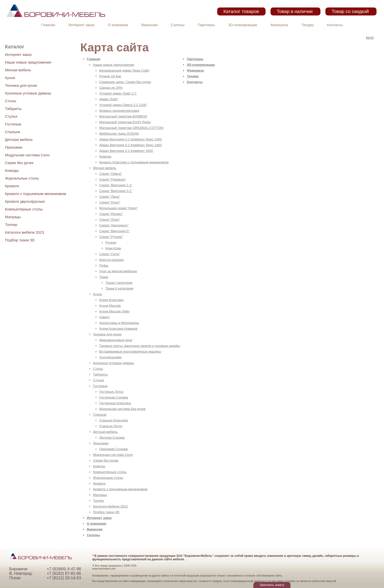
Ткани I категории (119, 283)
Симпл (104, 317)
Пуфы (104, 265)
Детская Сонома (112, 438)
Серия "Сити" (110, 254)
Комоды (12, 170)
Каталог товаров (241, 11)
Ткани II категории (119, 288)
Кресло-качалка (111, 260)
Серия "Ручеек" (111, 237)
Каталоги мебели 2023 (25, 232)
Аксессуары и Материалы (119, 323)
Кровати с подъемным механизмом (36, 194)
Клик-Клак (113, 248)
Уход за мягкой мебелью (118, 271)
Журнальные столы (22, 178)
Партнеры (206, 25)
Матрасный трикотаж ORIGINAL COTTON (131, 128)
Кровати (12, 186)
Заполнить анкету (272, 585)
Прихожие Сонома (113, 449)
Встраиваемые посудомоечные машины (130, 351)
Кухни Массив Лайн (114, 311)
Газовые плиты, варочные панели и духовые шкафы (140, 346)
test (370, 38)
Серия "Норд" (110, 202)
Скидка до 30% (111, 88)
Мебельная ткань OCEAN (119, 134)
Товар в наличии (295, 11)
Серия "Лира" (110, 197)
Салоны (178, 25)
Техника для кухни (21, 85)
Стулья (11, 116)
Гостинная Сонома (114, 397)
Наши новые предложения (28, 62)
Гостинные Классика (115, 403)
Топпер (11, 225)
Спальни (13, 132)
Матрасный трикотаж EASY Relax (125, 122)
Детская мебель (19, 140)
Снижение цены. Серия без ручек (125, 82)
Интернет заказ (82, 25)
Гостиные (13, 124)
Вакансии (149, 25)
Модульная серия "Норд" (118, 208)
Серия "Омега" (111, 174)
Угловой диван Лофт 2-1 (118, 93)
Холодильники (110, 357)
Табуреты (13, 109)
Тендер (308, 25)
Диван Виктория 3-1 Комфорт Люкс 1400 (131, 145)
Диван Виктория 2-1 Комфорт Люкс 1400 (131, 139)
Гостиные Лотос (111, 392)
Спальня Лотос (111, 426)
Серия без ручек (19, 163)
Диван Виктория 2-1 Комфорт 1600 (126, 151)
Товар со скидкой (350, 11)
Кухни (10, 78)
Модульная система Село (27, 155)
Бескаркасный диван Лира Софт (124, 70)
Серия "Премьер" (113, 179)
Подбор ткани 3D (20, 240)
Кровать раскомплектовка (119, 111)
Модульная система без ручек (122, 409)
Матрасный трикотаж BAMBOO (123, 116)
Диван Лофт (109, 99)
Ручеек (111, 243)
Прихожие (14, 147)
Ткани (104, 277)
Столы (11, 101)
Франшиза (279, 25)
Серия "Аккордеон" (114, 225)
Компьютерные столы (24, 209)
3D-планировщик (243, 25)
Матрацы (13, 217)
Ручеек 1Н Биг (110, 76)
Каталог (15, 47)
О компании (118, 25)
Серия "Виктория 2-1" (116, 185)
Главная (48, 25)
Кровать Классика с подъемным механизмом (134, 162)
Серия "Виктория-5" (114, 231)
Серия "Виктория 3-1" (116, 191)
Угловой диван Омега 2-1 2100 (123, 105)
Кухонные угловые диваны (28, 93)
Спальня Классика (114, 420)
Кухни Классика (111, 300)
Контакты (335, 25)
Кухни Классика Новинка (118, 329)
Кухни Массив (110, 306)
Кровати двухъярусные (25, 201)
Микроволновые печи (116, 340)
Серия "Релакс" (111, 214)
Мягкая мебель (18, 70)
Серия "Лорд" (110, 220)
